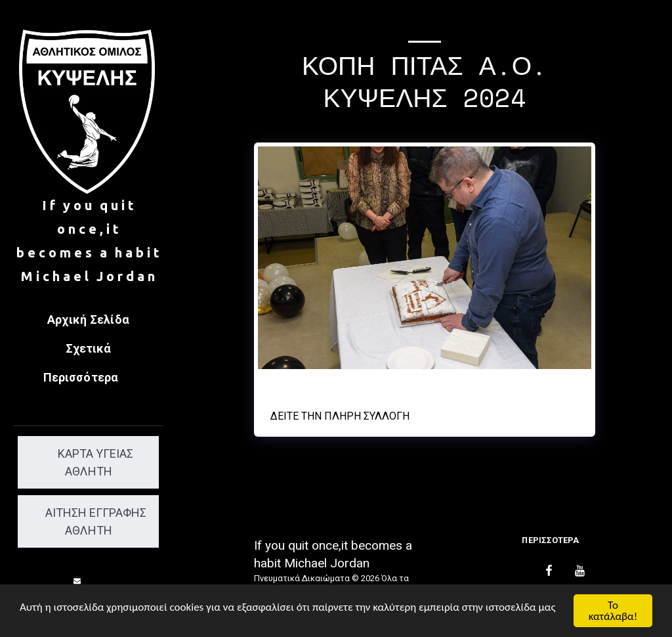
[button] (77, 581)
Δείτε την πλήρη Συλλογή (340, 416)
